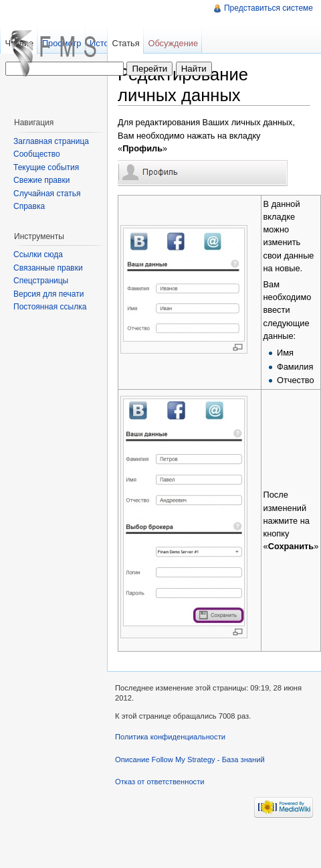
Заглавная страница (51, 141)
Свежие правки (41, 180)
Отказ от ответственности (160, 782)
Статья (125, 43)
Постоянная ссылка (50, 307)
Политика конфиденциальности (170, 737)
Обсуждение (173, 43)
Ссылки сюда (38, 255)
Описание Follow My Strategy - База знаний (190, 759)
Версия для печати (48, 294)
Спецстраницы (41, 281)
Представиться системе (269, 8)
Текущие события (46, 167)
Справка (29, 206)
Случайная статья (47, 194)
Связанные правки (48, 268)
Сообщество (37, 154)
